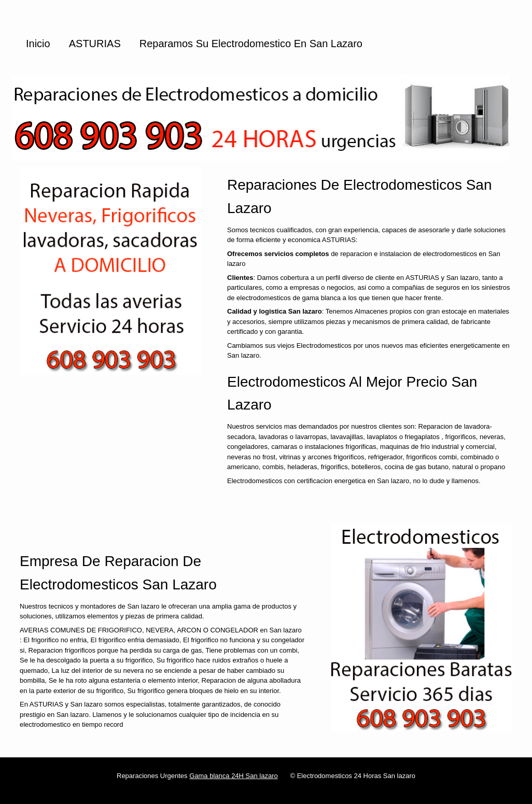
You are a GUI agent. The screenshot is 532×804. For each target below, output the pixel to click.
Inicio (38, 44)
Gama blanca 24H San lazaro (234, 776)
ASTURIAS (95, 44)
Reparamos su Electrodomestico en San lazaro (251, 44)
